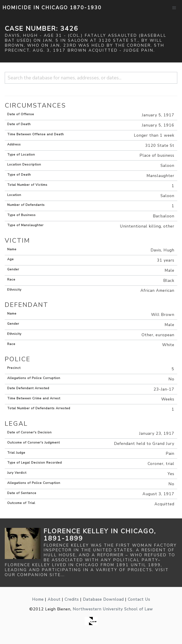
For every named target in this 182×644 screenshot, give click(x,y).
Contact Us (139, 599)
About (54, 599)
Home (38, 599)
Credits (72, 599)
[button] (174, 8)
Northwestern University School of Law (113, 609)
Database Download (103, 599)
